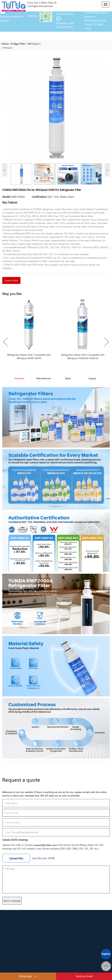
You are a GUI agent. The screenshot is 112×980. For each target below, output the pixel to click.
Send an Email (84, 976)
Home (6, 44)
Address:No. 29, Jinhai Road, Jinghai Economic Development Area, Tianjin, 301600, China (96, 18)
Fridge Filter (18, 44)
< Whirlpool (7, 48)
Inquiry (92, 378)
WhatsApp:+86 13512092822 (65, 25)
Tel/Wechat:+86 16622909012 (66, 12)
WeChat (33, 16)
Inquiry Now (11, 280)
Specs (68, 378)
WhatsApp (28, 976)
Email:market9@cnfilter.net (12, 18)
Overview (19, 378)
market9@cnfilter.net (45, 845)
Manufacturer (44, 378)
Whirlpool (34, 44)
